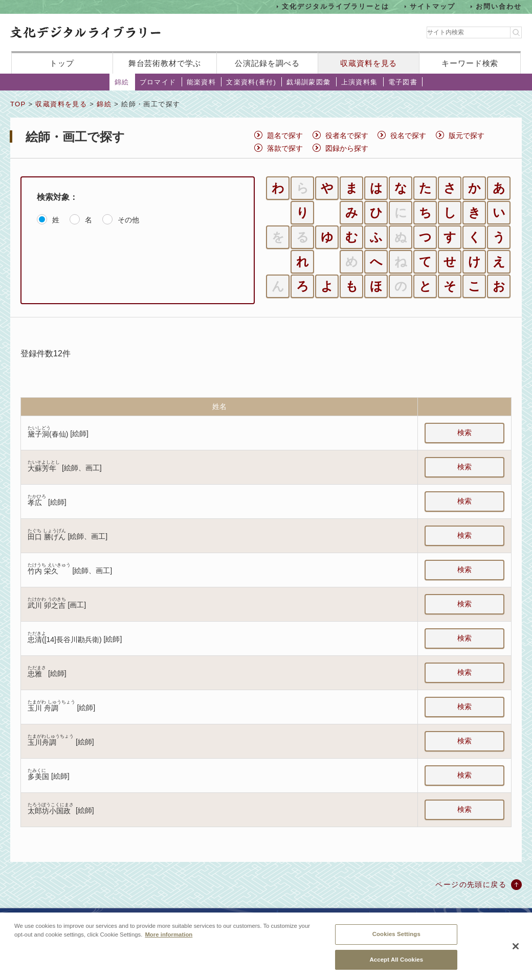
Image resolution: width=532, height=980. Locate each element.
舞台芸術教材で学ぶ (165, 63)
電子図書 (403, 82)
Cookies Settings (396, 941)
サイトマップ (433, 6)
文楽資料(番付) (251, 82)
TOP (18, 104)
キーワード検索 (470, 63)
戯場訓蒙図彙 (308, 82)
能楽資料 (202, 82)
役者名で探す (347, 135)
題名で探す (285, 135)
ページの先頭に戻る (471, 884)
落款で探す (285, 148)
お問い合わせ (499, 6)
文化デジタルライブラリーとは (335, 6)
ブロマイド (158, 82)
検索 (464, 432)
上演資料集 (360, 82)
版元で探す (467, 135)
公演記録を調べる (267, 63)
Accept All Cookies (396, 966)
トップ (62, 63)
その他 (128, 220)
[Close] (516, 953)
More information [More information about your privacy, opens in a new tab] (169, 942)
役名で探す (408, 135)
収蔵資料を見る (369, 63)
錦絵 (122, 82)
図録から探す (347, 148)
